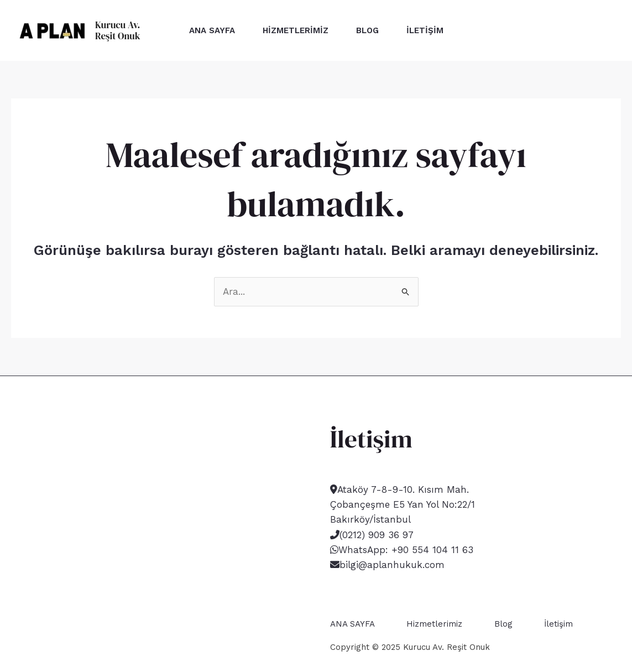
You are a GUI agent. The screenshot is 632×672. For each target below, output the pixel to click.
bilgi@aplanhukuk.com (392, 565)
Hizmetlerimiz (296, 30)
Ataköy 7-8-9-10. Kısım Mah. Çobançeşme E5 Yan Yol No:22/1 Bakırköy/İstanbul (403, 504)
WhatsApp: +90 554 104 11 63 (406, 550)
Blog (367, 30)
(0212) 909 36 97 (377, 535)
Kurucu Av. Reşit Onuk (118, 30)
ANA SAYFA (212, 30)
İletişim (425, 30)
